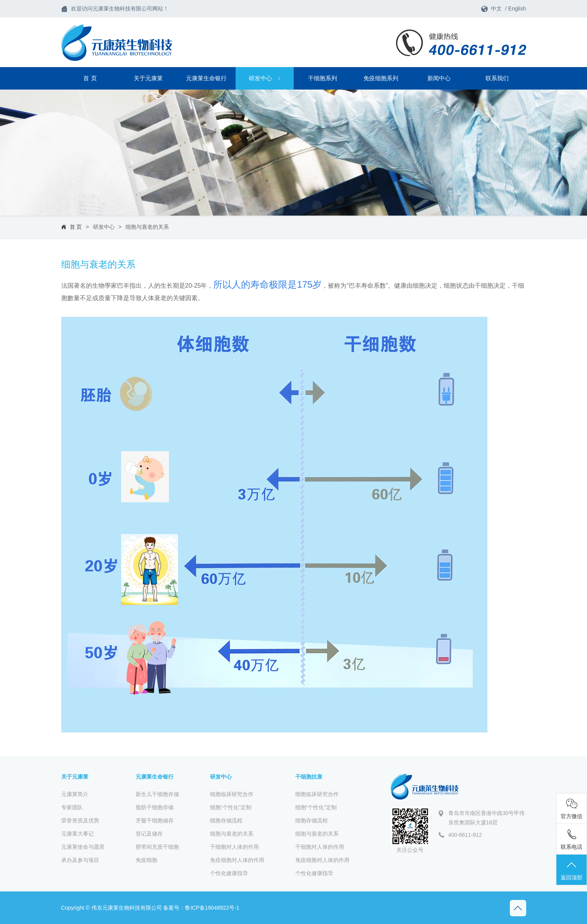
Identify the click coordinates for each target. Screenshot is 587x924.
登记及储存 (149, 834)
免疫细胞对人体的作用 (237, 860)
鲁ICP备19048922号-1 (212, 908)
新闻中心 (439, 78)
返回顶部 (572, 870)
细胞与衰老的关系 (147, 227)
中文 (496, 9)
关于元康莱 (148, 78)
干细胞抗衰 (309, 777)
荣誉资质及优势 (80, 820)
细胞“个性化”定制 (231, 807)
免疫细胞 (146, 860)
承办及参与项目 (80, 860)
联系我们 (497, 78)
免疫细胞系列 (381, 78)
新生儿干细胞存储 (157, 794)
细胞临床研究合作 (232, 794)
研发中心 (264, 78)
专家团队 (72, 807)
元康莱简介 (75, 794)
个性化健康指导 (229, 873)
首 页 (90, 78)
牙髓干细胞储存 (155, 820)
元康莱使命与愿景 (83, 847)
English (517, 9)
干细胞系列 (323, 78)
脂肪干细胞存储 (155, 807)
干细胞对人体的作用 (234, 847)
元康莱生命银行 (206, 78)
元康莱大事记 (77, 834)
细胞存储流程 (226, 820)
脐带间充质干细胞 (157, 847)
